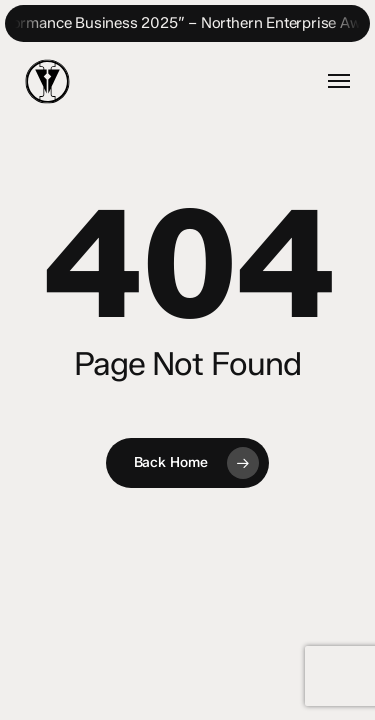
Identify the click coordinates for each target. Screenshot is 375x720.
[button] (339, 81)
